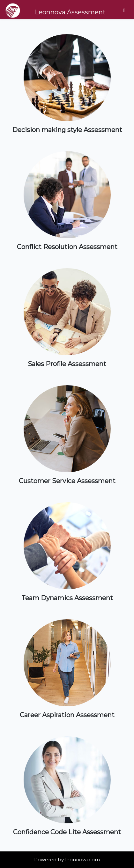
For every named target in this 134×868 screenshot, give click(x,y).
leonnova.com (82, 860)
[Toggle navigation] (124, 10)
